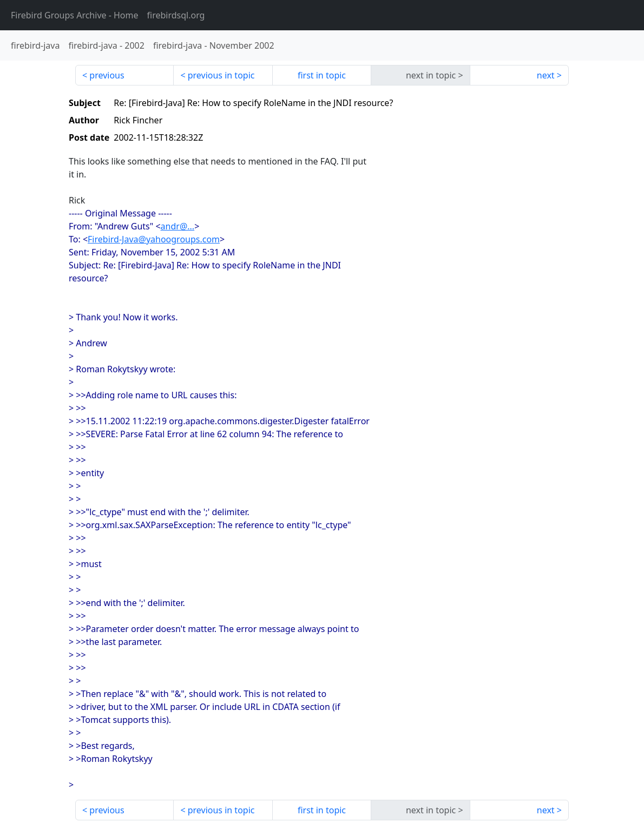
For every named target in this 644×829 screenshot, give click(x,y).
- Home (75, 15)
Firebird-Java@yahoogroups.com (154, 239)
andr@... (178, 226)
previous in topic (221, 75)
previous (107, 75)
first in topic (322, 75)
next (546, 75)
